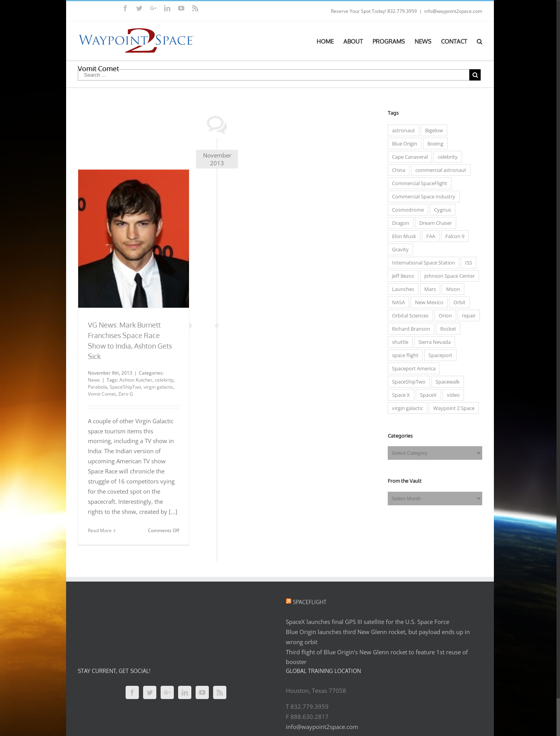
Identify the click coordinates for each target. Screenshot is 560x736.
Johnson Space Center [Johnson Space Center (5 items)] (448, 276)
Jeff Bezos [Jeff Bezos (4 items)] (401, 276)
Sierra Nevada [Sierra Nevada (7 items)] (433, 342)
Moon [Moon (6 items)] (451, 289)
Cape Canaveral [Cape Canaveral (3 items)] (408, 157)
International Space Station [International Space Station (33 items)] (422, 263)
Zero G (124, 394)
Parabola (96, 387)
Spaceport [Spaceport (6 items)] (438, 355)
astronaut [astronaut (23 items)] (402, 130)
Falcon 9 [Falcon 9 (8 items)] (453, 236)
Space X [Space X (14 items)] (399, 395)
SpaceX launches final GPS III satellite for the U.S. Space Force (366, 622)
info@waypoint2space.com (452, 11)
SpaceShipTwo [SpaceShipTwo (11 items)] (407, 382)
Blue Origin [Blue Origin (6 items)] (403, 144)
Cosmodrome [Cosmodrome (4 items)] (406, 210)
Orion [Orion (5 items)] (443, 315)
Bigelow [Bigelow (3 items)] (432, 130)
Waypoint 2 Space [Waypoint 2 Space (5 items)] (452, 408)
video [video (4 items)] (451, 395)
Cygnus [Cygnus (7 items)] (441, 210)
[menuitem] (328, 41)
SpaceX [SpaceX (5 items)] (426, 395)
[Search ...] (272, 75)
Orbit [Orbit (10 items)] (458, 302)
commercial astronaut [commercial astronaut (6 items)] (439, 170)
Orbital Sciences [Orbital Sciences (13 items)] (408, 315)
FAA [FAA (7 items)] (429, 236)
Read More (98, 530)
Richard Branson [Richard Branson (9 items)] (409, 329)
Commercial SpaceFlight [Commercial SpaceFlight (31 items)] (418, 183)
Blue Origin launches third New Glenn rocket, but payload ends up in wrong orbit (376, 637)
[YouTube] (201, 692)
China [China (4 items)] (397, 170)
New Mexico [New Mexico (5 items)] (427, 302)
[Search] (478, 41)
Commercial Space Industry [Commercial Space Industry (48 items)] (422, 196)
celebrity (163, 380)
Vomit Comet (100, 394)
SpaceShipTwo (124, 387)
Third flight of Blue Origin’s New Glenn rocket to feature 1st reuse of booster (375, 657)
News (92, 380)
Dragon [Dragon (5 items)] (399, 223)
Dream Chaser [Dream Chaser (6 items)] (434, 223)
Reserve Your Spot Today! (357, 11)
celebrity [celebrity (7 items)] (446, 157)
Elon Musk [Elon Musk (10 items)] (402, 236)
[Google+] (166, 692)
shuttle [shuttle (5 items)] (398, 342)
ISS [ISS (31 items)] (467, 263)
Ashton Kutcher (134, 380)
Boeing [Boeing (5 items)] (433, 144)
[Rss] (218, 692)
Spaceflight (308, 602)
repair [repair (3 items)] (467, 315)
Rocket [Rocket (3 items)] (446, 329)
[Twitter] (148, 692)
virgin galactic (157, 387)
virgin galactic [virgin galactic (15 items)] (406, 408)
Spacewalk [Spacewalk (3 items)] (446, 382)
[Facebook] (131, 692)
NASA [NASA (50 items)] (396, 302)
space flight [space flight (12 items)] (403, 355)
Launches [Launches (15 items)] (401, 289)
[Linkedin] (183, 692)
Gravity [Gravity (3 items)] (398, 249)
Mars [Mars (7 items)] (428, 289)
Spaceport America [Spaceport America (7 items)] (412, 368)
